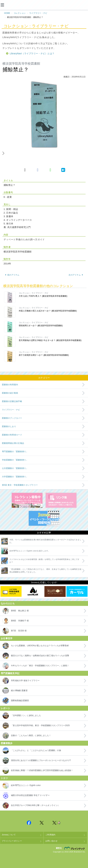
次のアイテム (76, 275)
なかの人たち (8, 603)
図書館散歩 (7, 743)
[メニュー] (5, 5)
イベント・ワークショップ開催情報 (44, 518)
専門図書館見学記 (10, 673)
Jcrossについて (9, 835)
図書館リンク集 (61, 500)
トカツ (4, 778)
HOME (7, 13)
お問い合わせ (51, 841)
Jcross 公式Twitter (42, 823)
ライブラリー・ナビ (38, 13)
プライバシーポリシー (12, 841)
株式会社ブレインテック (75, 848)
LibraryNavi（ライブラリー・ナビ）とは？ (32, 53)
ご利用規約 (50, 835)
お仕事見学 (7, 638)
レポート (5, 708)
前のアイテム (12, 275)
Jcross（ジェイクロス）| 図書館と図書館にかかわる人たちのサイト (44, 5)
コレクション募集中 (27, 500)
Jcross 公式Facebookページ (29, 823)
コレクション (20, 13)
